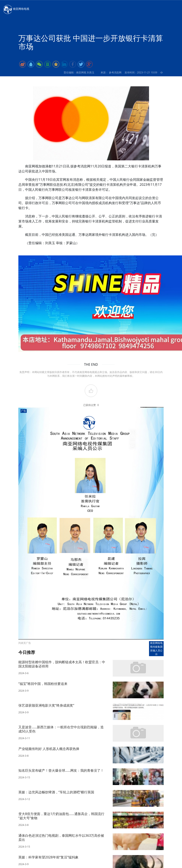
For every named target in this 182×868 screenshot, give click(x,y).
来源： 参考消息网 (111, 72)
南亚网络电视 (16, 9)
